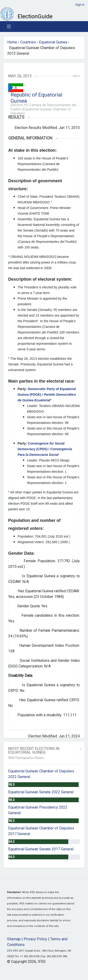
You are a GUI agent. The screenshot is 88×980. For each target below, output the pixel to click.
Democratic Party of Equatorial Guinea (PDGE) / (47, 395)
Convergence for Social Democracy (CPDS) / (45, 449)
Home (12, 42)
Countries (28, 42)
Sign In (80, 5)
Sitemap (14, 939)
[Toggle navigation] (9, 27)
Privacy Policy (35, 939)
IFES (10, 951)
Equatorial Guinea (53, 42)
